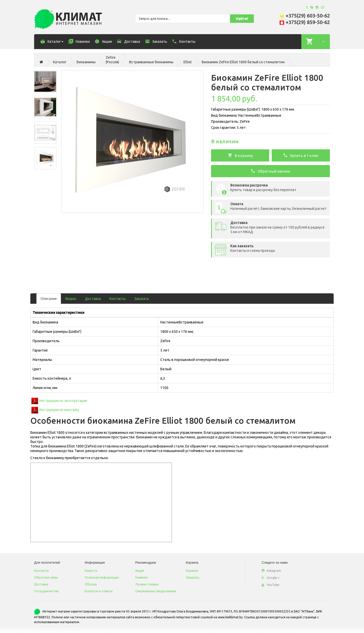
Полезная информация (102, 577)
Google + (271, 578)
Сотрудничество (47, 591)
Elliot (188, 62)
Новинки (141, 577)
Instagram (271, 571)
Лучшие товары (147, 584)
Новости (91, 571)
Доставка (93, 299)
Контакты (118, 299)
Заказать (142, 299)
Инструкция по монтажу (59, 410)
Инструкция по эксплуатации (63, 401)
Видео (71, 299)
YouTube (270, 585)
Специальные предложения (156, 591)
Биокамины (86, 62)
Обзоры (91, 584)
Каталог (60, 62)
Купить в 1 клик (301, 155)
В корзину (240, 155)
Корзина (192, 571)
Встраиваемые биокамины (151, 62)
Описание (49, 299)
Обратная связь (46, 577)
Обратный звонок (271, 171)
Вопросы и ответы (99, 591)
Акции (140, 571)
